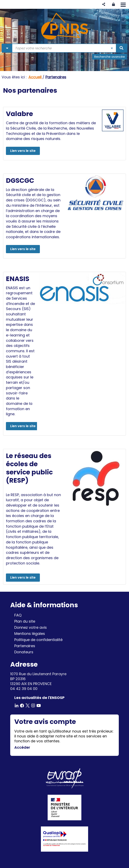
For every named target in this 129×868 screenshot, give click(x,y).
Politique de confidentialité (38, 640)
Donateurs (24, 652)
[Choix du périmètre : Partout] (7, 48)
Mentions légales (30, 634)
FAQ (18, 615)
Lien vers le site (23, 151)
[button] (104, 4)
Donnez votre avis (31, 627)
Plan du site (25, 621)
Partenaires (25, 646)
